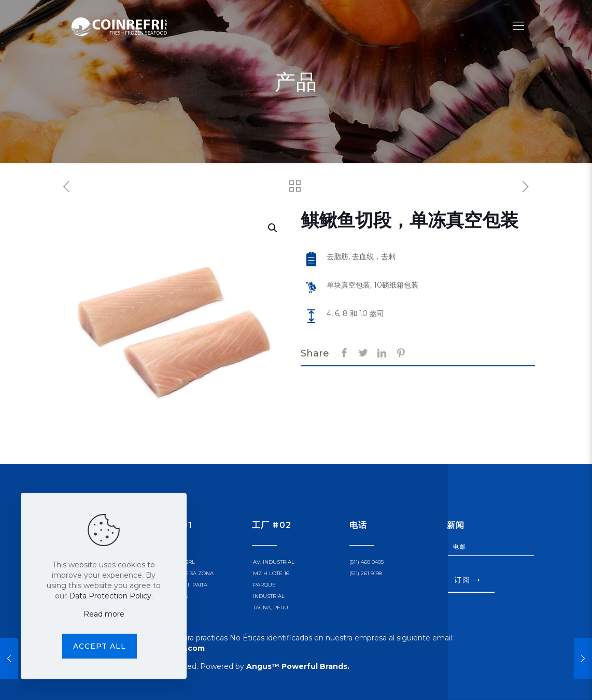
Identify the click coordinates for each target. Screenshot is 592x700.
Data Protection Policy (110, 596)
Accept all (100, 646)
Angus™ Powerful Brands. (298, 666)
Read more (104, 614)
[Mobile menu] (518, 26)
